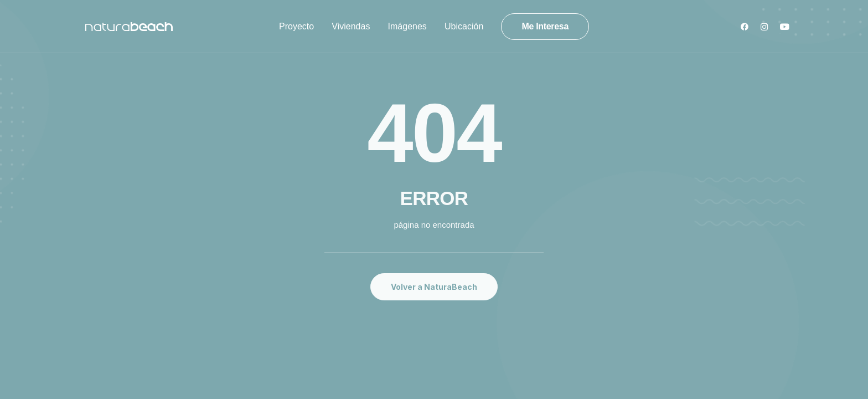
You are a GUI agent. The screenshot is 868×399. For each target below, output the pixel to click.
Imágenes (407, 26)
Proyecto (296, 26)
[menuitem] (296, 27)
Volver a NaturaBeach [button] (434, 287)
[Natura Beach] (129, 27)
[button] (747, 27)
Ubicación (464, 26)
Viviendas (351, 26)
